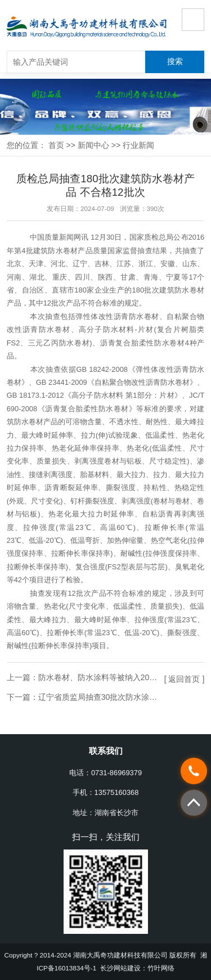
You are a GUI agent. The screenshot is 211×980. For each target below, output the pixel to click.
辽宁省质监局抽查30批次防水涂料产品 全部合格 (123, 697)
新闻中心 (93, 145)
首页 (56, 145)
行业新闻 (138, 145)
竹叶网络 (161, 968)
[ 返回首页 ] (185, 679)
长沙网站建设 (120, 968)
